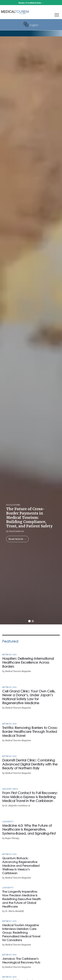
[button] (57, 16)
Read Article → (17, 539)
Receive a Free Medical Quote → (31, 3)
